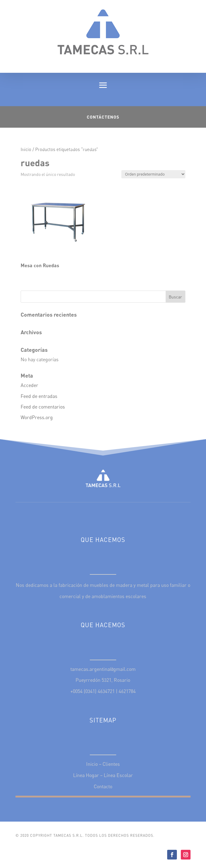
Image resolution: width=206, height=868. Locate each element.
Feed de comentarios (43, 407)
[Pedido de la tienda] (153, 174)
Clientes (111, 764)
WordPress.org (37, 417)
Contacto (103, 786)
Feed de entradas (39, 396)
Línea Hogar (86, 775)
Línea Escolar (118, 775)
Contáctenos (103, 117)
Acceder (29, 385)
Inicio (26, 149)
